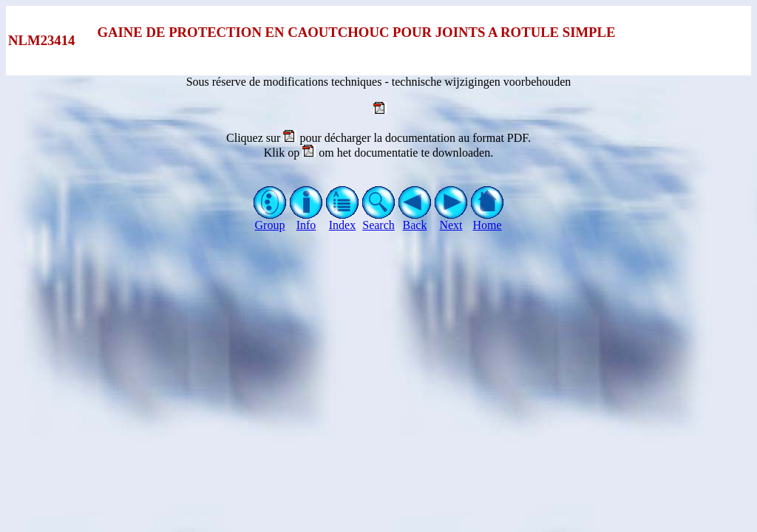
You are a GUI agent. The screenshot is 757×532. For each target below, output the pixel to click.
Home (488, 220)
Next (451, 220)
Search (379, 220)
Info (306, 220)
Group (270, 220)
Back (415, 220)
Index (343, 220)
